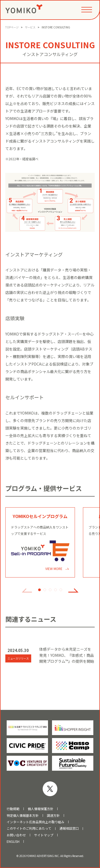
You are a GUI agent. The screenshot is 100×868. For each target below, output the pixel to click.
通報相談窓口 (69, 828)
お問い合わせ (16, 835)
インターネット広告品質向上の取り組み (35, 822)
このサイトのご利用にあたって (29, 828)
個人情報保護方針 (41, 809)
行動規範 (13, 809)
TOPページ (12, 27)
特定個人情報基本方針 (23, 815)
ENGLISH (13, 841)
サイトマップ (44, 835)
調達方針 (53, 815)
